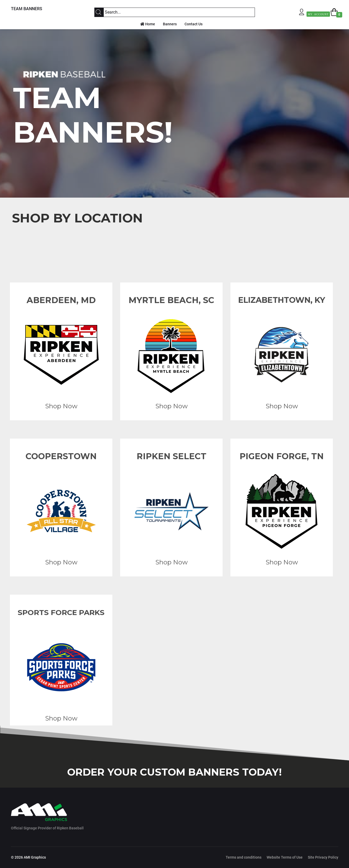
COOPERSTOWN (61, 456)
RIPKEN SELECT (171, 456)
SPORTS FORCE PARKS (61, 612)
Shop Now (61, 406)
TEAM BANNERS (27, 9)
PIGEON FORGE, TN (282, 456)
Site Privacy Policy (323, 857)
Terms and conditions (244, 857)
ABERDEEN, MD (61, 300)
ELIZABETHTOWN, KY (282, 300)
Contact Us (194, 24)
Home (148, 24)
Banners (170, 24)
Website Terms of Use (285, 857)
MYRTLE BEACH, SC (171, 300)
